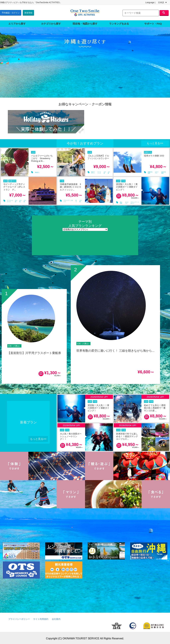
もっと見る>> (155, 143)
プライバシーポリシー (19, 618)
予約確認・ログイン (11, 12)
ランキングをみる (119, 23)
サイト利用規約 (41, 618)
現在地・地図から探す (85, 23)
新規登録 (28, 12)
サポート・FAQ (153, 23)
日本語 (162, 2)
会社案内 (56, 618)
